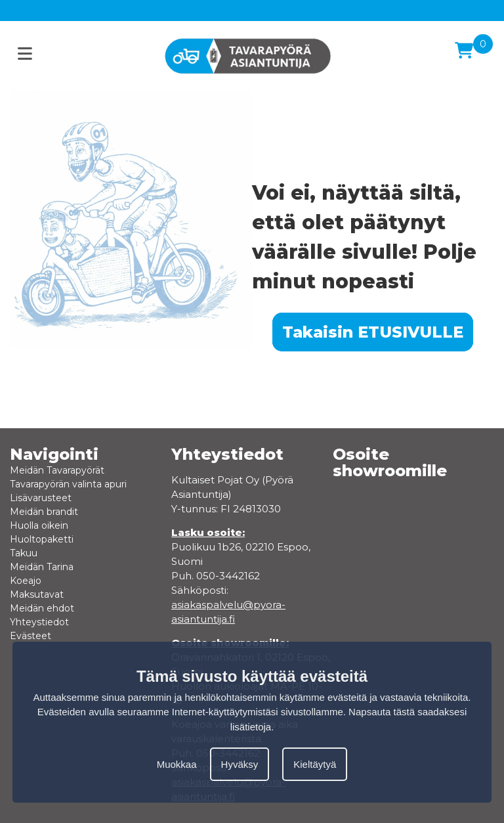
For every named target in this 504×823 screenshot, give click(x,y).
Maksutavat (37, 594)
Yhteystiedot (39, 622)
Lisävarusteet (41, 498)
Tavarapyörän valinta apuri (68, 484)
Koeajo (26, 581)
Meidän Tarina (42, 567)
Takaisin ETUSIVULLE (373, 332)
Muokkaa (177, 764)
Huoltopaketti (42, 539)
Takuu (24, 553)
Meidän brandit (44, 512)
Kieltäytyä (315, 764)
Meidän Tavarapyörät (57, 470)
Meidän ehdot (42, 608)
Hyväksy (240, 764)
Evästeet (31, 636)
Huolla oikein (39, 525)
